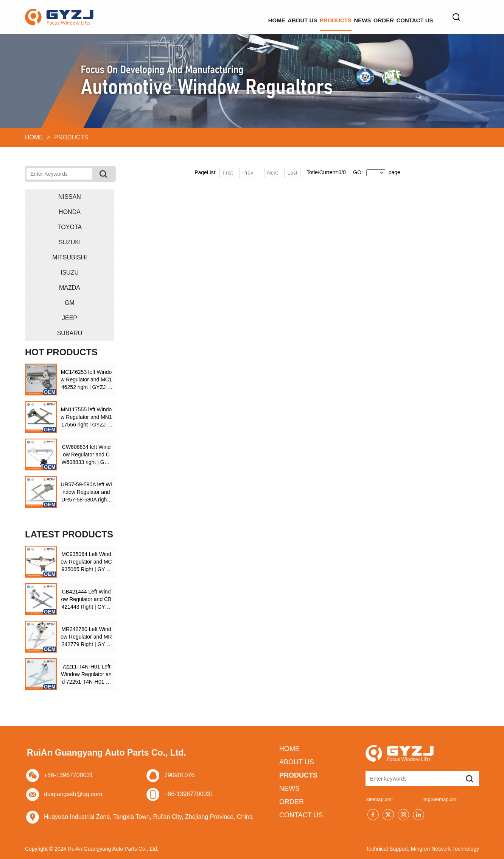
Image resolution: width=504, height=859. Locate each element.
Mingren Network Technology (445, 849)
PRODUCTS (273, 17)
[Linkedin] (418, 815)
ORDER (357, 17)
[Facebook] (373, 815)
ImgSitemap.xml (440, 799)
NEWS (318, 17)
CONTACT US (406, 17)
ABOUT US (222, 17)
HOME (178, 17)
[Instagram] (403, 815)
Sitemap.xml (379, 799)
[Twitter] (388, 815)
